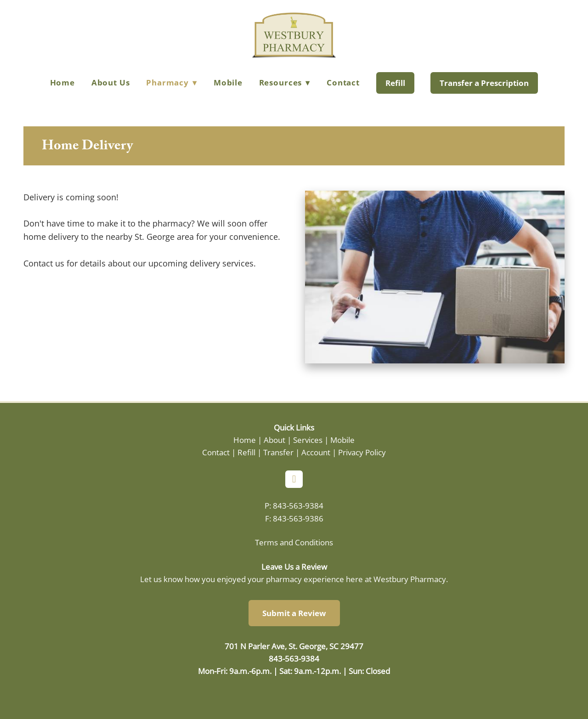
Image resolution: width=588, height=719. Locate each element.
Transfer (278, 452)
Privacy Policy (362, 452)
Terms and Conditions (294, 542)
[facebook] (294, 479)
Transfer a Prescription (484, 83)
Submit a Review (294, 613)
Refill (395, 83)
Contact (343, 82)
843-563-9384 (298, 505)
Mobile (228, 82)
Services (308, 440)
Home (62, 82)
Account (316, 452)
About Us (111, 82)
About (274, 440)
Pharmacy (172, 82)
